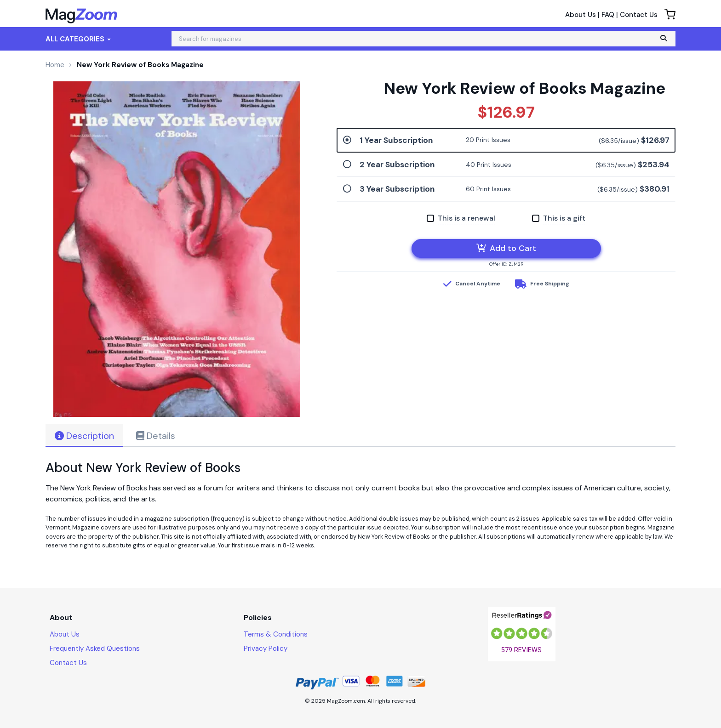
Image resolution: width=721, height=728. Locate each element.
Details (156, 436)
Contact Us (639, 15)
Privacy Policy (266, 648)
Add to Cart (506, 248)
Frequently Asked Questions (95, 648)
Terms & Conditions (276, 634)
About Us (581, 15)
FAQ (608, 15)
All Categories (78, 39)
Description (84, 436)
